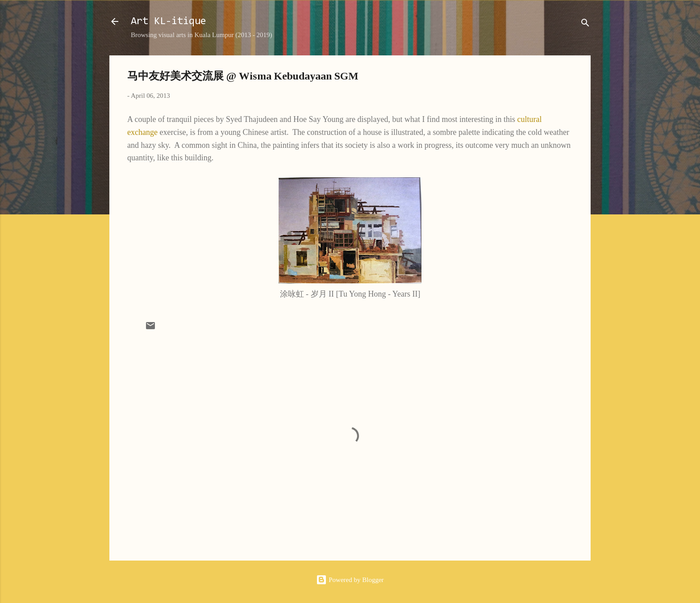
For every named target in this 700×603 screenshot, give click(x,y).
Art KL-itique (169, 21)
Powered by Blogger (350, 580)
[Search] (585, 24)
